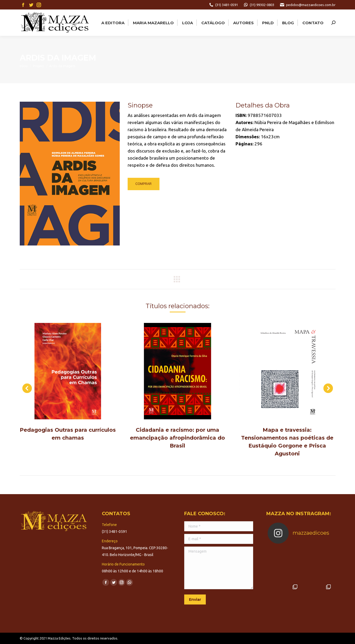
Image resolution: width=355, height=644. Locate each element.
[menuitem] (112, 23)
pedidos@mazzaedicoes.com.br (307, 5)
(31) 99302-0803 (259, 5)
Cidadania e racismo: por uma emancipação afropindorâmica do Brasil (177, 438)
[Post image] (68, 371)
